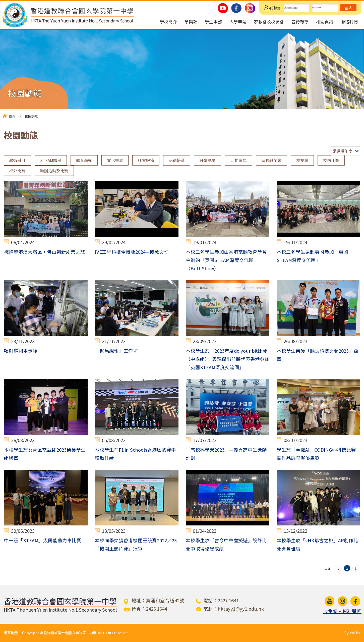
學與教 (191, 22)
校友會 (302, 160)
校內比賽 (331, 160)
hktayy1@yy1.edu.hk (241, 609)
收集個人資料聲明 (342, 611)
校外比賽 (17, 171)
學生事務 (213, 22)
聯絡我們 (349, 22)
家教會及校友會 (269, 22)
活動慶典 (238, 160)
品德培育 (177, 160)
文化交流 (115, 160)
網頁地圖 (11, 633)
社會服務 (146, 160)
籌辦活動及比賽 (54, 171)
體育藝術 (84, 160)
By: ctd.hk (352, 633)
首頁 (12, 116)
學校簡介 (168, 22)
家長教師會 (271, 160)
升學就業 (208, 160)
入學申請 (238, 22)
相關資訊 (325, 22)
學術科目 (17, 160)
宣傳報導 (300, 22)
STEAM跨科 (51, 160)
